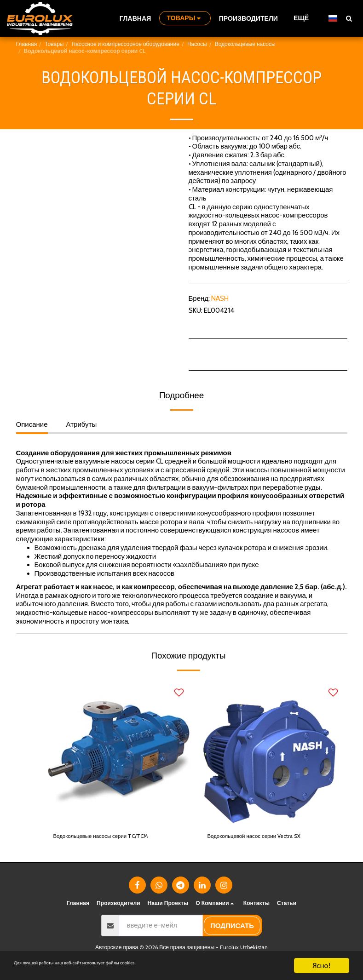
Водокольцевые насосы (245, 44)
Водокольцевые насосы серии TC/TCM (115, 837)
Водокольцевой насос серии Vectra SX (268, 837)
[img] (118, 753)
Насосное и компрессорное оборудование (125, 44)
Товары (54, 44)
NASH (220, 298)
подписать (232, 928)
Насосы (197, 44)
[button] (349, 18)
